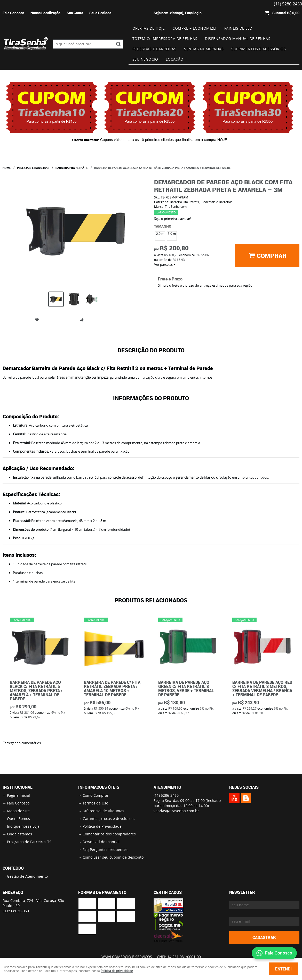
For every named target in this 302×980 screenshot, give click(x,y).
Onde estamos (19, 834)
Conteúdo (13, 868)
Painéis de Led (238, 28)
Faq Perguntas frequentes (105, 849)
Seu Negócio (145, 59)
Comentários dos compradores (109, 834)
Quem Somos (18, 819)
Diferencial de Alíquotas (103, 811)
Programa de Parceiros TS (29, 842)
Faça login (193, 13)
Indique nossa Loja (23, 826)
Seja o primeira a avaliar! (173, 219)
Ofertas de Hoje (149, 28)
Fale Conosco (13, 13)
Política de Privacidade (102, 826)
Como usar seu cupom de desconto (113, 857)
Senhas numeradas (204, 49)
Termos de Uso (95, 803)
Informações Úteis (99, 787)
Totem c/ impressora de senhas (165, 39)
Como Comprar (96, 795)
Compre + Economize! (194, 28)
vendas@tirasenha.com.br (176, 811)
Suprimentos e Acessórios (259, 49)
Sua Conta (75, 13)
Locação (175, 59)
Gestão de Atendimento (27, 876)
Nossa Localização (45, 13)
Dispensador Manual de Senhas (238, 39)
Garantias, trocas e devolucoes (109, 819)
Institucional (18, 787)
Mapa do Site (18, 811)
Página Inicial (18, 795)
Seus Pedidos (100, 13)
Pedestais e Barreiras (154, 49)
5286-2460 (166, 795)
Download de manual (101, 842)
